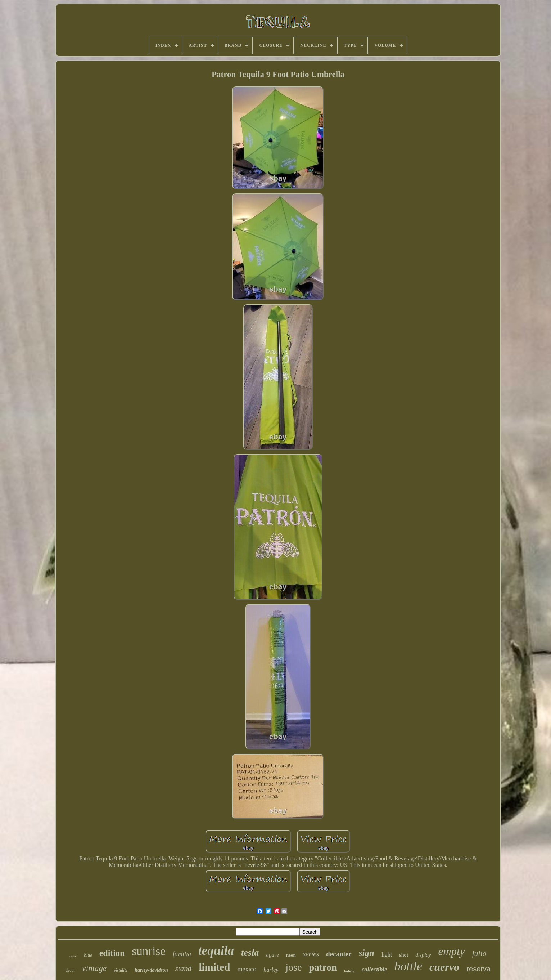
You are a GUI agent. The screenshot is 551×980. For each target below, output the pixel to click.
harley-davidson (151, 970)
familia (182, 954)
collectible (374, 969)
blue (88, 955)
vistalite (121, 970)
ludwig (349, 971)
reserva (478, 969)
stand (184, 968)
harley (271, 970)
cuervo (444, 967)
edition (112, 953)
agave (272, 955)
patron (323, 967)
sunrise (149, 951)
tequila (216, 951)
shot (404, 955)
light (387, 955)
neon (291, 955)
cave (73, 956)
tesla (250, 952)
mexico (247, 969)
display (423, 955)
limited (214, 967)
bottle (408, 966)
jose (293, 967)
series (311, 954)
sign (367, 953)
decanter (339, 954)
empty (451, 951)
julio (479, 953)
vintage (95, 968)
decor (70, 970)
